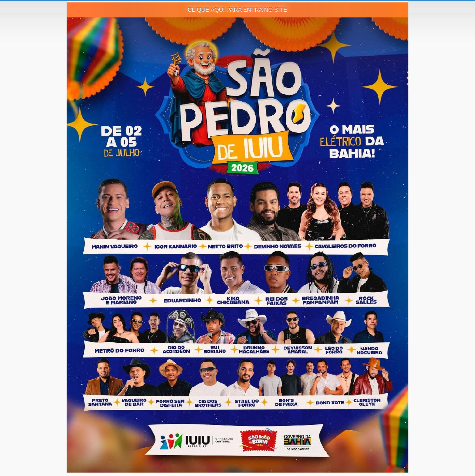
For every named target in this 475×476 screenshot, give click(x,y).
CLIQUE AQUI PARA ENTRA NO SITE (237, 10)
